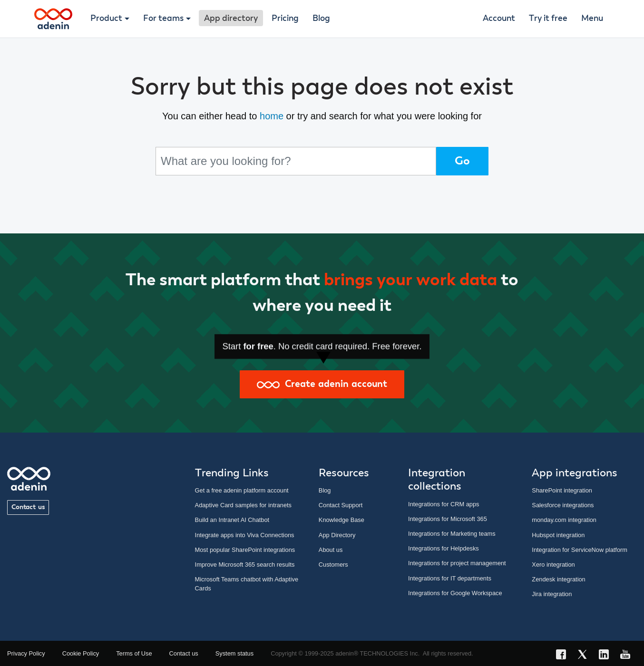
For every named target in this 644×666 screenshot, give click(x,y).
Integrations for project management (457, 563)
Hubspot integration (558, 535)
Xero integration (553, 565)
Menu (592, 19)
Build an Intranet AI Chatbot (232, 520)
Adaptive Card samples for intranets (243, 505)
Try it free (548, 19)
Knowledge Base (342, 520)
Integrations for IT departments (450, 578)
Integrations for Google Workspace (455, 593)
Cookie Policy (81, 653)
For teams (163, 19)
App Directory (337, 535)
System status (234, 653)
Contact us (28, 507)
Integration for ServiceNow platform (580, 550)
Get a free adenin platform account (242, 490)
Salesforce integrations (563, 505)
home (272, 116)
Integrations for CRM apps (444, 504)
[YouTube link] (628, 656)
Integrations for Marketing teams (452, 534)
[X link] (585, 656)
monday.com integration (564, 520)
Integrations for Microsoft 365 (448, 519)
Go (462, 161)
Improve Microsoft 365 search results (245, 565)
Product (106, 19)
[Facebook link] (564, 656)
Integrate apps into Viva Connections (245, 535)
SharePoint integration (562, 490)
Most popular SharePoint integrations (245, 550)
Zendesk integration (558, 579)
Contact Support (341, 505)
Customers (333, 565)
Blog (321, 19)
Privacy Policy (26, 653)
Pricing (285, 19)
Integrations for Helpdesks (444, 548)
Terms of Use (134, 653)
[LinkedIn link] (607, 656)
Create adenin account (322, 384)
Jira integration (552, 594)
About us (331, 550)
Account (499, 19)
